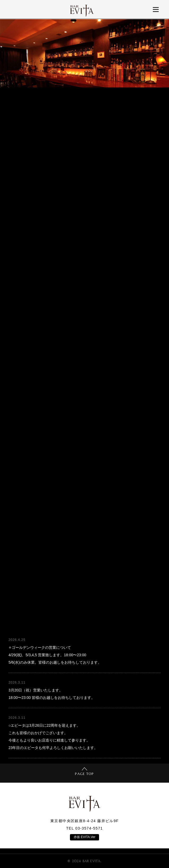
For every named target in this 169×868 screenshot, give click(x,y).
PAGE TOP (84, 772)
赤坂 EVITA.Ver (84, 837)
